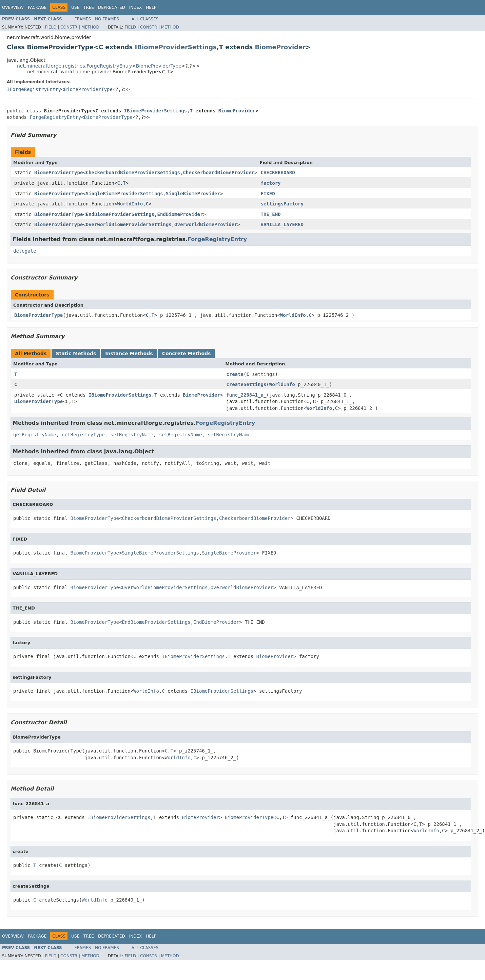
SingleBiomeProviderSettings (124, 194)
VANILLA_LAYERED (282, 224)
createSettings (246, 384)
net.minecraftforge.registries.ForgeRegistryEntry (74, 66)
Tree (89, 7)
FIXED (268, 194)
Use (75, 7)
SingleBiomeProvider (193, 194)
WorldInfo (130, 204)
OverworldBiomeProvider (206, 224)
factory (271, 183)
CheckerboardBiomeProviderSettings (133, 173)
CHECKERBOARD (278, 173)
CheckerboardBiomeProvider (219, 173)
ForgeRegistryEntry (55, 117)
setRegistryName (132, 435)
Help (151, 7)
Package (37, 7)
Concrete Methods (187, 353)
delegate (25, 251)
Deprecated (112, 7)
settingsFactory (282, 204)
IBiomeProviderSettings (176, 47)
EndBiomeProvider (180, 214)
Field (51, 27)
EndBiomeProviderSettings (120, 214)
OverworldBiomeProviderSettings (129, 224)
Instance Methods (129, 353)
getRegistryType (83, 435)
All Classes (145, 19)
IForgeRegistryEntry (34, 89)
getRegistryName (35, 435)
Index (136, 7)
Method (90, 27)
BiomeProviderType (159, 66)
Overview (13, 7)
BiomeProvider (280, 47)
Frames (83, 19)
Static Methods (76, 353)
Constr (69, 27)
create (235, 374)
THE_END (271, 214)
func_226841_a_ (246, 395)
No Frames (107, 19)
